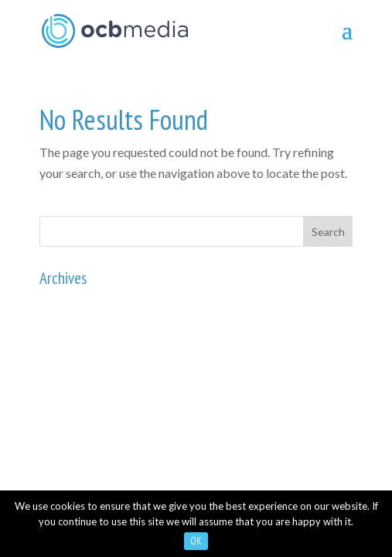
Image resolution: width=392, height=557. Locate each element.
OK (196, 541)
